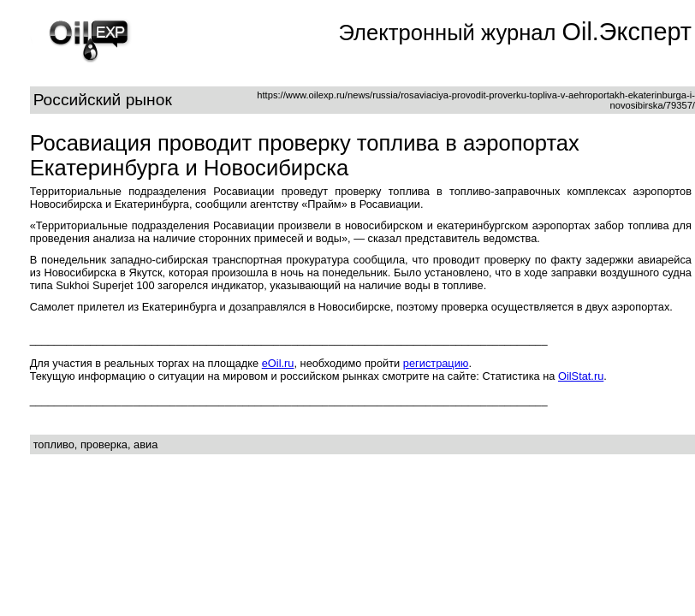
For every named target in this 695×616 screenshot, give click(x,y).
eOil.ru (278, 363)
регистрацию (436, 363)
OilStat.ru (581, 376)
